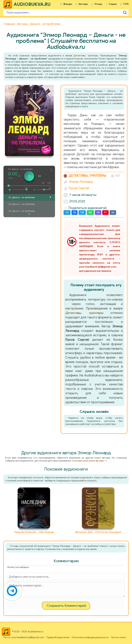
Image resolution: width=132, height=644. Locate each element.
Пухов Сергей (79, 188)
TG (67, 213)
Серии (113, 4)
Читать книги (118, 637)
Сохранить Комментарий (66, 606)
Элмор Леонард (81, 182)
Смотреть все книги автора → (89, 461)
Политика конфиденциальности (90, 637)
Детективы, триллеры (86, 56)
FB (75, 213)
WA (90, 213)
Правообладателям (58, 637)
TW (82, 213)
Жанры (68, 4)
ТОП (126, 4)
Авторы (83, 4)
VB (98, 213)
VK (113, 213)
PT (105, 213)
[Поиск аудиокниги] (66, 13)
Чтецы (98, 4)
